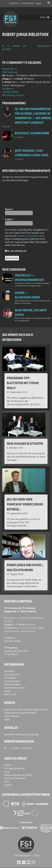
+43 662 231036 (27, 3)
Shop (7, 772)
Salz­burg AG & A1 (15, 95)
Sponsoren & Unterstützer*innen (26, 794)
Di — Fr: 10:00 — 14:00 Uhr (18, 748)
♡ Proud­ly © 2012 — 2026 (26, 855)
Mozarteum (44, 46)
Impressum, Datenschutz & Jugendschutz (26, 709)
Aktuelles (11, 728)
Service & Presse (15, 758)
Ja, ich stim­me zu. (16, 251)
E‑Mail (9, 219)
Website (10, 703)
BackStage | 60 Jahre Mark (32, 133)
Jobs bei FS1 (10, 694)
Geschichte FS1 (12, 675)
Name (9, 209)
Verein (8, 691)
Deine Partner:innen (15, 688)
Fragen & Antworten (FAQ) (18, 775)
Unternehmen (14, 664)
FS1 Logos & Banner (15, 768)
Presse (8, 765)
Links (7, 782)
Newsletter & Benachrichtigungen (22, 734)
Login (7, 719)
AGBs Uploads (12, 716)
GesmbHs (9, 671)
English (38, 3)
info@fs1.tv (14, 3)
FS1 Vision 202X (12, 681)
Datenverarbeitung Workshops (20, 713)
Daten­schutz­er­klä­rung (29, 236)
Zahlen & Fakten (13, 684)
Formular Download (15, 778)
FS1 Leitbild (10, 678)
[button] (43, 17)
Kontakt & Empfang (18, 601)
